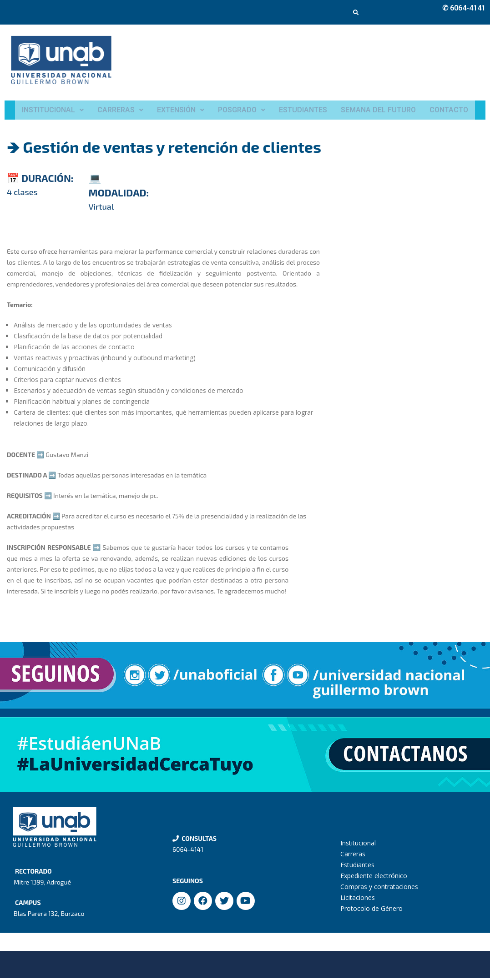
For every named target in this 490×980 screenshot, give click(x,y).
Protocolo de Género (371, 910)
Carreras (353, 856)
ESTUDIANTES (303, 111)
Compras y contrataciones (379, 888)
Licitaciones (358, 899)
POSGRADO (242, 111)
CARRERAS (120, 111)
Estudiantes (357, 867)
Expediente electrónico (374, 877)
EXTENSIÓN (181, 111)
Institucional (358, 845)
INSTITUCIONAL (53, 111)
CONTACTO (449, 111)
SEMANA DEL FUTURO (378, 111)
